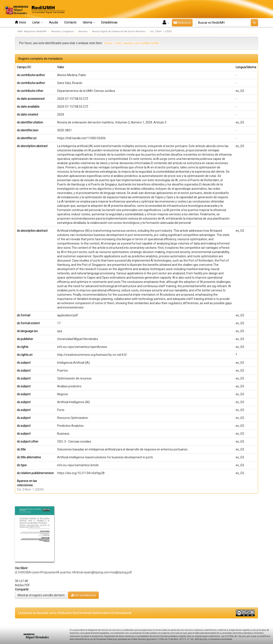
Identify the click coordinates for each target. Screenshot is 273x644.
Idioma (89, 22)
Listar (38, 22)
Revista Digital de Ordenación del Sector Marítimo (119, 31)
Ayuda (53, 22)
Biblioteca (182, 23)
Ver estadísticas (83, 595)
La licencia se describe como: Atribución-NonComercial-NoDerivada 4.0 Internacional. (75, 613)
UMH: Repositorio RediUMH (32, 31)
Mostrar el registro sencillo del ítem (41, 595)
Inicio (20, 22)
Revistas (83, 31)
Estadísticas (109, 22)
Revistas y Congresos (62, 31)
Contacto (70, 22)
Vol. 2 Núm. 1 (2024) (161, 31)
